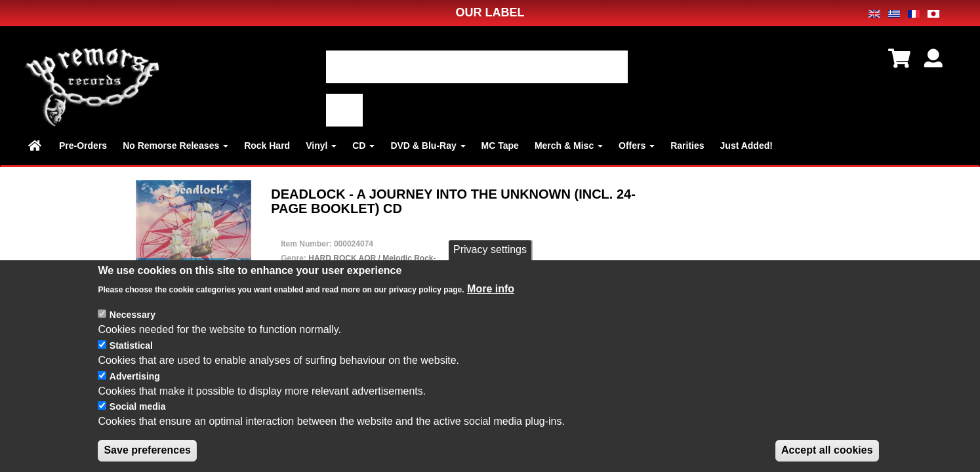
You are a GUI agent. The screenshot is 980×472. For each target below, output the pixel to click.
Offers (637, 146)
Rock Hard (267, 146)
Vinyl (321, 146)
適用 (344, 110)
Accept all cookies (827, 451)
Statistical (131, 347)
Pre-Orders (83, 146)
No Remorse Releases (175, 146)
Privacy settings (490, 251)
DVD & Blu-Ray (428, 146)
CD (363, 146)
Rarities (687, 146)
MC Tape (500, 146)
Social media (138, 408)
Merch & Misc (569, 146)
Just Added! (746, 146)
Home (36, 146)
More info (491, 289)
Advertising (135, 377)
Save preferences (147, 451)
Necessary (133, 316)
